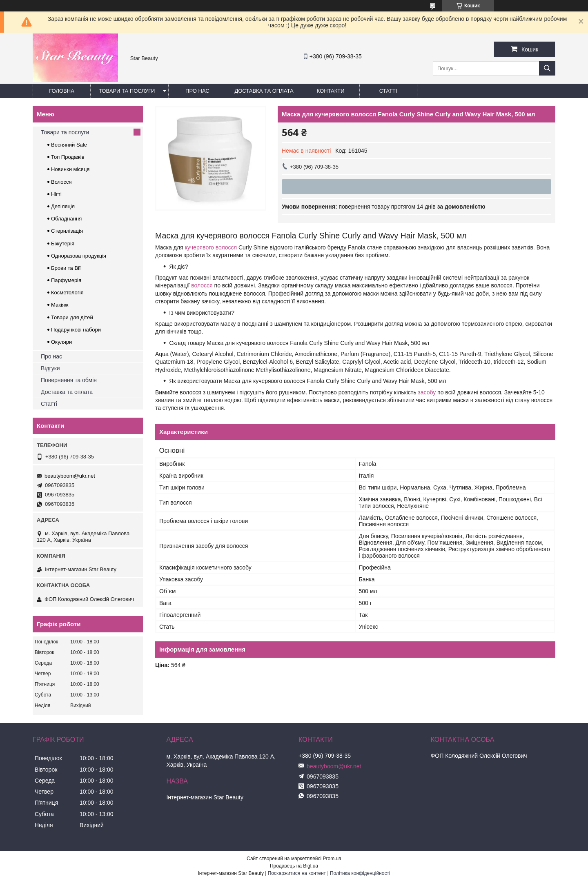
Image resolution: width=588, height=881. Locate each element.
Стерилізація (67, 231)
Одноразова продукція (79, 256)
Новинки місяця (70, 169)
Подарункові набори (76, 330)
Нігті (56, 194)
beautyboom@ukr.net (70, 476)
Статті (388, 91)
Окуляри (61, 342)
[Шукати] (547, 68)
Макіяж (60, 305)
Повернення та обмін (69, 380)
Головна (62, 91)
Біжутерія (63, 244)
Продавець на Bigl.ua (294, 866)
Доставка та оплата (264, 91)
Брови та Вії (66, 268)
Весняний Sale (69, 145)
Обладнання (66, 219)
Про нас (197, 91)
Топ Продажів (68, 157)
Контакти (331, 91)
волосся (202, 285)
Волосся (61, 182)
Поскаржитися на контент (297, 873)
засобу (427, 392)
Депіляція (63, 206)
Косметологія (67, 293)
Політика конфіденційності (360, 873)
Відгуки (50, 368)
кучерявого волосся (211, 247)
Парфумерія (66, 280)
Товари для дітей (72, 317)
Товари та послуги (127, 91)
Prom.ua (332, 859)
